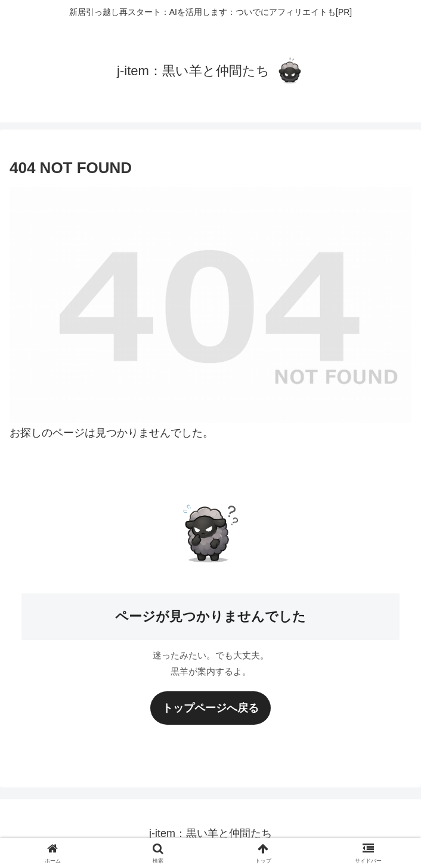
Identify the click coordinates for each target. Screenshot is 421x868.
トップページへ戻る (210, 708)
